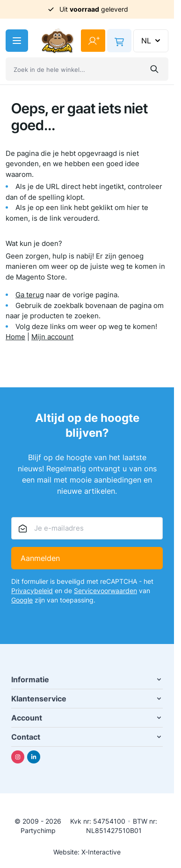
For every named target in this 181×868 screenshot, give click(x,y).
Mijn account (52, 337)
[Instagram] (18, 757)
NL (152, 41)
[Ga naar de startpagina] (58, 41)
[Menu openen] (17, 41)
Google (22, 600)
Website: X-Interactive (87, 852)
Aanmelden (40, 558)
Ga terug (30, 295)
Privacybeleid (32, 591)
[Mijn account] (93, 41)
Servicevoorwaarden (105, 591)
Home (15, 337)
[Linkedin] (34, 757)
